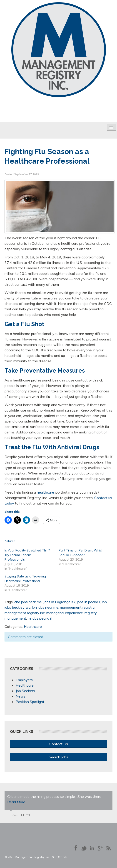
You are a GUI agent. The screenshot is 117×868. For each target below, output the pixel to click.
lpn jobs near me (45, 607)
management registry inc (25, 613)
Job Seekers (25, 691)
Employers (24, 680)
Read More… (17, 802)
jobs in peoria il (89, 602)
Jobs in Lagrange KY (59, 602)
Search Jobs (58, 757)
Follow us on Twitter (84, 848)
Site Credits (60, 857)
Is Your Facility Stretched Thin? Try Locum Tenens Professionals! (27, 555)
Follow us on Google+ (100, 848)
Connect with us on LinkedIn (92, 848)
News (21, 696)
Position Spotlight (30, 702)
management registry (77, 607)
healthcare (45, 492)
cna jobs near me (28, 602)
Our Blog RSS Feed (108, 848)
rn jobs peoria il (40, 618)
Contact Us (59, 744)
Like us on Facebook (76, 848)
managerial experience (65, 613)
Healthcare (33, 626)
